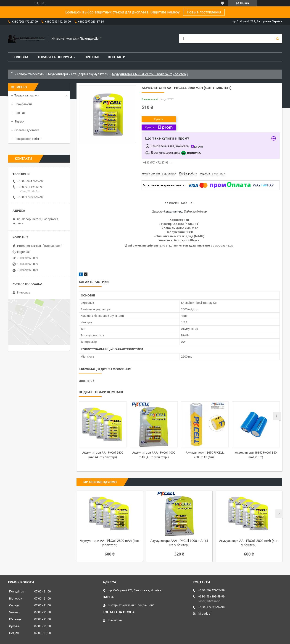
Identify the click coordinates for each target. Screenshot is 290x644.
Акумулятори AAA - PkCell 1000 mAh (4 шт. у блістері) (179, 543)
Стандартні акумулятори (90, 74)
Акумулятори (58, 74)
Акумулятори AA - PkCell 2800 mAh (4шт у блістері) (110, 543)
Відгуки (19, 121)
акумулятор (174, 212)
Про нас (92, 57)
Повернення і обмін (28, 139)
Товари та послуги (55, 57)
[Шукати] (277, 39)
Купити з (159, 127)
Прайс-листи (23, 104)
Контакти (117, 57)
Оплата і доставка (27, 130)
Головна (20, 57)
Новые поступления (204, 12)
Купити (159, 119)
